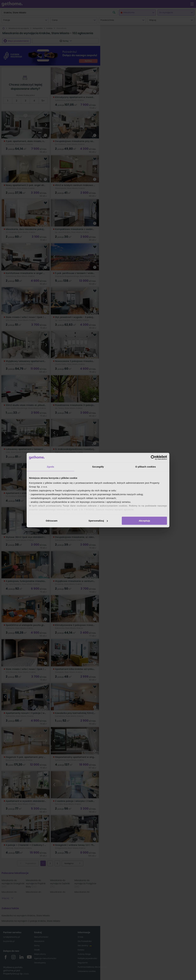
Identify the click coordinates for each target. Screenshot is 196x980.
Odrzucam (52, 521)
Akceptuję (144, 521)
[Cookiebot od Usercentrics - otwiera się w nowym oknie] (153, 458)
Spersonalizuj (98, 521)
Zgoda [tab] (50, 467)
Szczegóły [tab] (98, 467)
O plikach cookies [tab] (145, 467)
